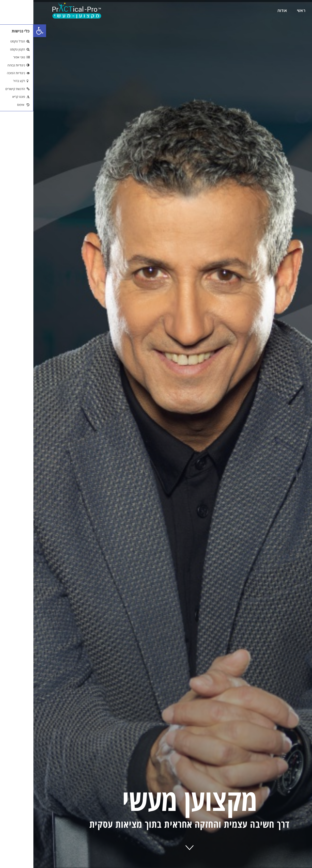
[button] (6, 31)
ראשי (268, 10)
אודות (249, 10)
